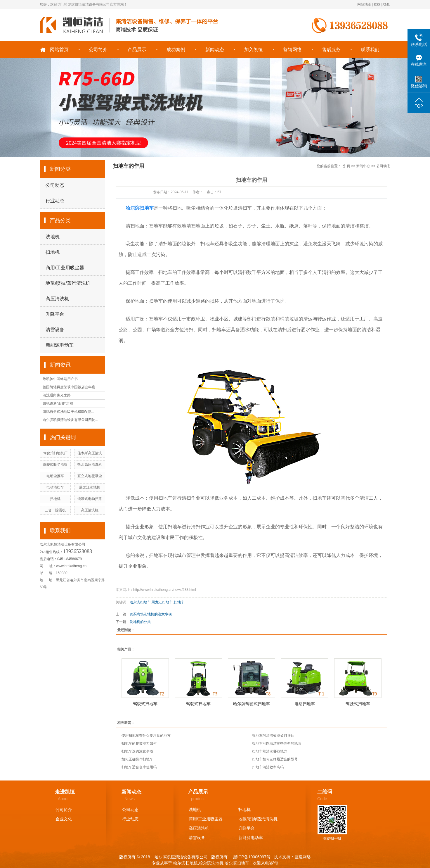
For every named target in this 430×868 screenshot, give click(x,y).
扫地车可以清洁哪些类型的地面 (277, 743)
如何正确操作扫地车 (137, 759)
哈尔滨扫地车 (140, 602)
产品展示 (137, 50)
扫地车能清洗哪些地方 (270, 751)
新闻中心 (363, 166)
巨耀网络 (303, 857)
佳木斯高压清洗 (90, 453)
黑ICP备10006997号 (251, 857)
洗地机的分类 (140, 622)
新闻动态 (215, 50)
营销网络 (292, 50)
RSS (377, 4)
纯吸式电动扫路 (90, 499)
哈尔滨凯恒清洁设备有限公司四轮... (70, 420)
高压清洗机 (57, 299)
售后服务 (331, 50)
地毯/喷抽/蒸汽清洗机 (68, 283)
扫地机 (53, 252)
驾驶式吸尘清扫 (55, 465)
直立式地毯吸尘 (90, 476)
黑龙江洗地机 (90, 487)
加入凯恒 (254, 50)
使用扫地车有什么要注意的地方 (146, 736)
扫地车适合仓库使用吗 (139, 767)
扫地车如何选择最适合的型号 (275, 759)
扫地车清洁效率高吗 (268, 767)
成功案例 (176, 50)
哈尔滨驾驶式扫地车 (252, 704)
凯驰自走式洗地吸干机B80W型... (68, 412)
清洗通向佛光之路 (57, 395)
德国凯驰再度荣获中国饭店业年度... (70, 387)
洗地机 (53, 237)
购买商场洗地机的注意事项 (151, 614)
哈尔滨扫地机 (185, 863)
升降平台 (55, 314)
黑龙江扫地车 (162, 602)
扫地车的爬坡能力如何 (139, 743)
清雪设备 (55, 330)
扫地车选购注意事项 (137, 751)
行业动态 (55, 201)
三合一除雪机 (55, 510)
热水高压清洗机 (90, 465)
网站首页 (59, 50)
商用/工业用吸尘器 (65, 268)
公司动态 (55, 185)
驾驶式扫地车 (145, 704)
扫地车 (179, 602)
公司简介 (98, 50)
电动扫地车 (305, 704)
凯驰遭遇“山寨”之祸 (58, 403)
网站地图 (364, 4)
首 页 (346, 166)
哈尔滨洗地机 (211, 863)
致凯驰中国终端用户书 (60, 379)
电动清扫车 (55, 487)
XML (386, 4)
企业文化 (64, 819)
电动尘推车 (55, 476)
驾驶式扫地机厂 (55, 453)
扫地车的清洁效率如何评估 (273, 736)
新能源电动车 (60, 345)
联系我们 (370, 50)
